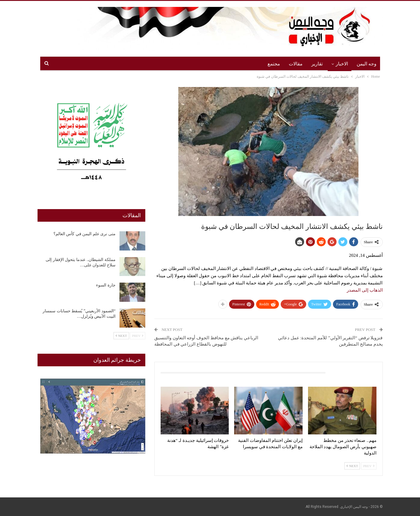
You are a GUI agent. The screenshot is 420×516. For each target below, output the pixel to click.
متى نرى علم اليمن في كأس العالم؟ (85, 234)
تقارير (317, 64)
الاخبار (342, 64)
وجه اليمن (367, 64)
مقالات (296, 64)
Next (352, 466)
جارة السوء (106, 285)
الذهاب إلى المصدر (365, 290)
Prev (369, 466)
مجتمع (274, 64)
